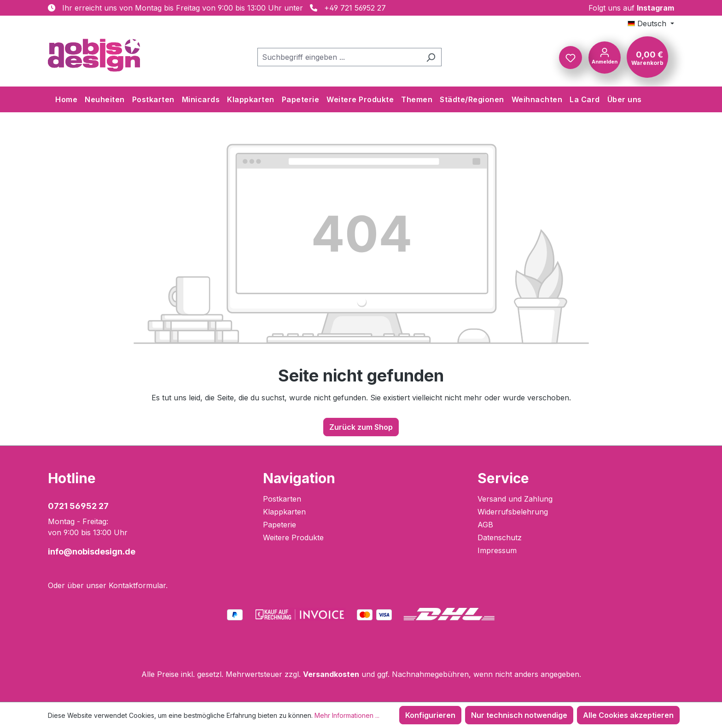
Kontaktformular (137, 585)
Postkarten (282, 499)
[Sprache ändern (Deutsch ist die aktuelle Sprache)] (651, 23)
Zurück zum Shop (361, 427)
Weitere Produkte (293, 537)
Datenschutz (500, 537)
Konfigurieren (430, 715)
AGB (485, 525)
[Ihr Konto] (605, 57)
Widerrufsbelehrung (513, 512)
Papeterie (279, 525)
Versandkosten (331, 674)
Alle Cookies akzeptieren (628, 715)
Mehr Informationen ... (347, 715)
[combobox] (339, 57)
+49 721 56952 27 (355, 8)
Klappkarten (284, 512)
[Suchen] (431, 57)
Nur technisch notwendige (519, 715)
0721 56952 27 (78, 506)
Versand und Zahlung (515, 499)
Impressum (497, 550)
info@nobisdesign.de (92, 552)
